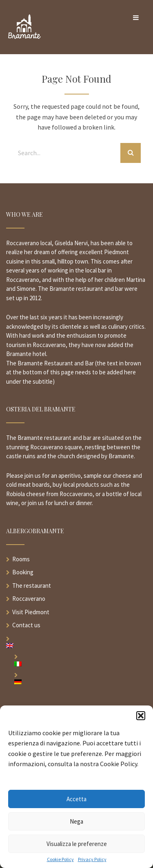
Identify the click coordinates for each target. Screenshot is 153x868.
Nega (76, 821)
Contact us (26, 625)
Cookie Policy (60, 859)
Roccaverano (29, 599)
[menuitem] (76, 646)
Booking (23, 572)
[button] (141, 716)
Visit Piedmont (31, 612)
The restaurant (32, 586)
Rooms (21, 559)
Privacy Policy (92, 859)
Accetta (76, 799)
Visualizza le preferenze (77, 844)
